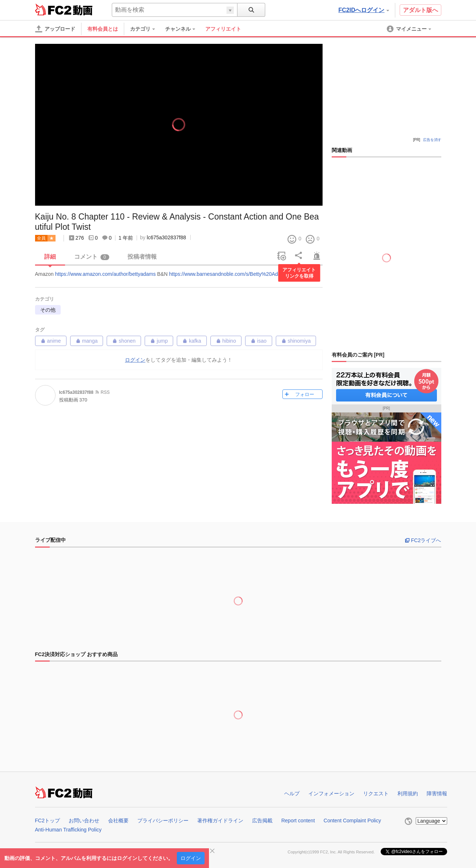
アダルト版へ (420, 10)
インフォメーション (331, 793)
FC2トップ (47, 821)
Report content (298, 821)
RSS (105, 392)
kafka (192, 341)
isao (259, 341)
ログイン (191, 858)
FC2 (53, 9)
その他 (48, 310)
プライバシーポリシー (163, 821)
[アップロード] (55, 29)
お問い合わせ (84, 821)
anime (51, 341)
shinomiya (296, 341)
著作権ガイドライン (220, 821)
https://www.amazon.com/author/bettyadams (105, 274)
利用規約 (408, 793)
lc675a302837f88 (166, 237)
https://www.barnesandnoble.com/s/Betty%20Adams (229, 274)
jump (159, 341)
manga (87, 341)
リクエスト (376, 793)
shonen (124, 341)
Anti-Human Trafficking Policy (68, 830)
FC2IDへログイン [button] (363, 10)
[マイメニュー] (410, 29)
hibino (226, 341)
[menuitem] (146, 29)
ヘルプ (292, 793)
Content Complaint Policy (352, 821)
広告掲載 (262, 821)
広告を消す (432, 140)
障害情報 (437, 793)
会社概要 (118, 821)
